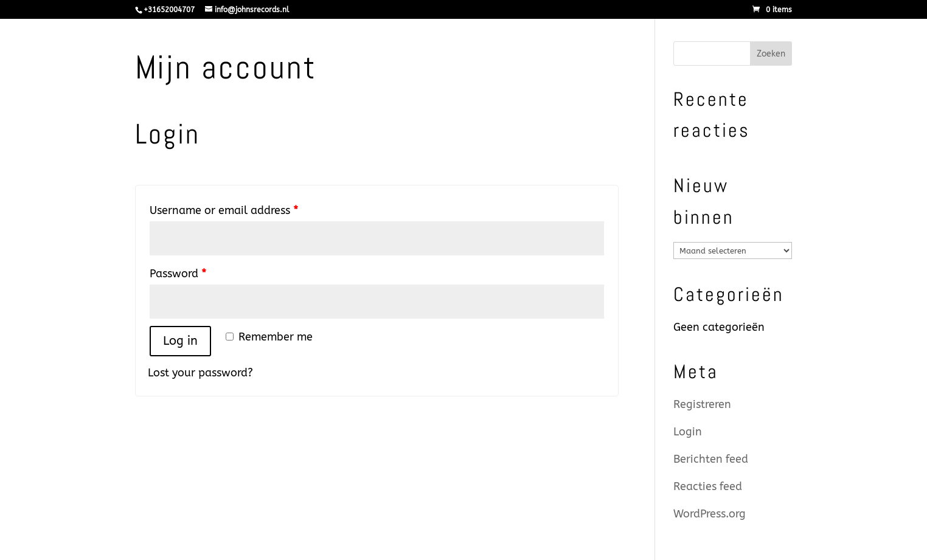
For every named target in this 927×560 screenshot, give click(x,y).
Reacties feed (708, 486)
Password (178, 274)
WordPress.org (710, 514)
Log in (180, 341)
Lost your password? (200, 373)
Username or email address (224, 210)
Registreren (702, 404)
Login (688, 432)
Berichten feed (711, 459)
